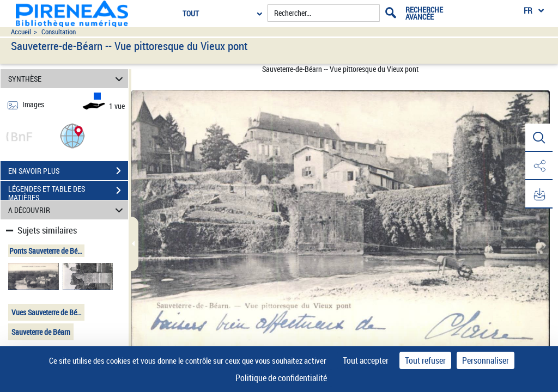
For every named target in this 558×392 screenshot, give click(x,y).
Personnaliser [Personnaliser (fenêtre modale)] (486, 360)
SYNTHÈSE (67, 79)
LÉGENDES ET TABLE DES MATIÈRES (68, 192)
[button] (72, 135)
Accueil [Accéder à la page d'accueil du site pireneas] (21, 32)
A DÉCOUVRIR (67, 210)
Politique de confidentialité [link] (281, 378)
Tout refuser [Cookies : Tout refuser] (425, 360)
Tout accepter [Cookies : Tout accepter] (366, 360)
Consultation (59, 32)
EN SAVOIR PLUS (68, 171)
